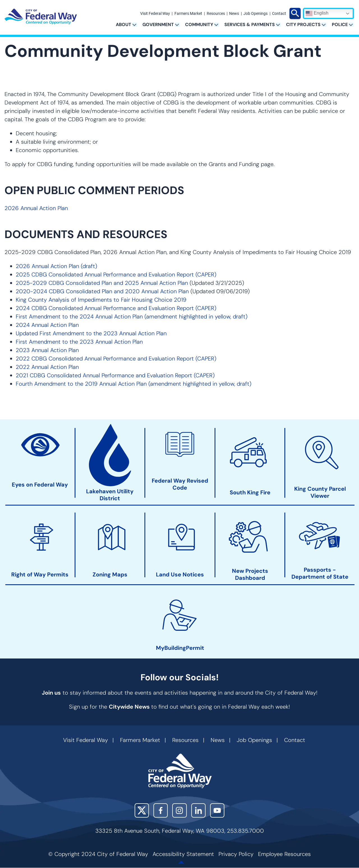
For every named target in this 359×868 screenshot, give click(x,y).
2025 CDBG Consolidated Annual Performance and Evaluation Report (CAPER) (116, 274)
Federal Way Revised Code (180, 484)
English (317, 13)
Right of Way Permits (40, 575)
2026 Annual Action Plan (36, 208)
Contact (279, 14)
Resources (216, 14)
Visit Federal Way (155, 14)
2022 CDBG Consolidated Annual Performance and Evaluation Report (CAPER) (116, 359)
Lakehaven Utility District (110, 495)
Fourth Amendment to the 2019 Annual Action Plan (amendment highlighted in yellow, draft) (134, 384)
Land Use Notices (180, 575)
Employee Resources (284, 854)
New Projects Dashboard (250, 574)
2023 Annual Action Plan (47, 350)
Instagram (179, 810)
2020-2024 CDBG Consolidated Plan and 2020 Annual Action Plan (102, 291)
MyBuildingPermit (180, 648)
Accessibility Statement (183, 854)
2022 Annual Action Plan (47, 367)
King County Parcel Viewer (320, 492)
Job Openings (256, 14)
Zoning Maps (110, 575)
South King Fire (250, 492)
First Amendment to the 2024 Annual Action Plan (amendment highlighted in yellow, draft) (132, 317)
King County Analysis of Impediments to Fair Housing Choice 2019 (101, 300)
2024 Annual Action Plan (47, 325)
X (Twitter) (142, 810)
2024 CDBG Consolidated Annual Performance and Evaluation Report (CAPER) (116, 308)
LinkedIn (198, 810)
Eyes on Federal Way (40, 485)
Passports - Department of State (320, 573)
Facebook (161, 810)
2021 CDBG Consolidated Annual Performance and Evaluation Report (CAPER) (115, 375)
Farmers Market (188, 14)
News (234, 14)
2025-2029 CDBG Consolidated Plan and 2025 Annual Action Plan (102, 283)
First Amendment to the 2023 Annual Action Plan (79, 342)
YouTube (217, 810)
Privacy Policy (236, 854)
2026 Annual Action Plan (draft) (56, 266)
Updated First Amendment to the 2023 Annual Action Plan (91, 333)
